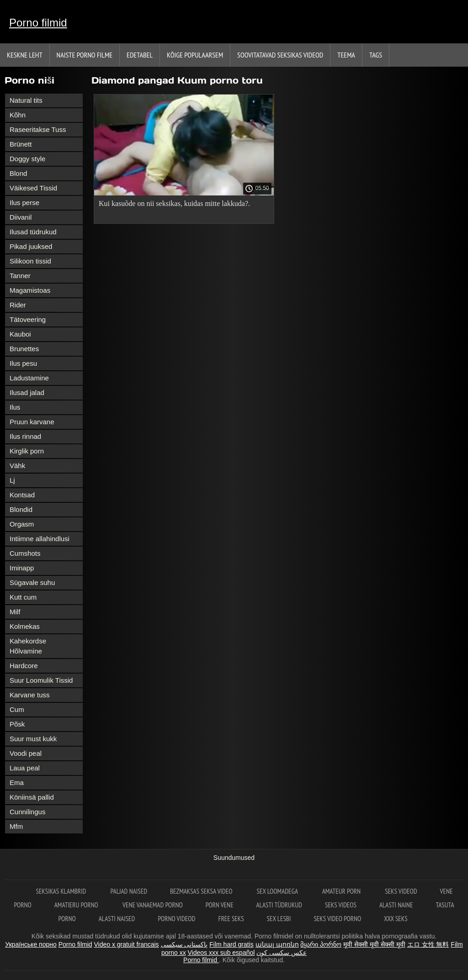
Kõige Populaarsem (195, 55)
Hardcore (24, 666)
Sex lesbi (279, 919)
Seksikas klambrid (62, 891)
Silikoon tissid (30, 261)
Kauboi (20, 334)
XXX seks (396, 919)
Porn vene (220, 905)
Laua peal (25, 768)
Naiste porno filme (85, 55)
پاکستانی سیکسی (184, 944)
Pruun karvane (32, 422)
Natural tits (26, 100)
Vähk (17, 466)
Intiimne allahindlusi (40, 539)
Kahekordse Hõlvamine (28, 646)
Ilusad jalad (27, 393)
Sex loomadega (278, 891)
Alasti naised (117, 919)
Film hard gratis (231, 944)
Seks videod (401, 891)
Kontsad (22, 495)
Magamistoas (30, 290)
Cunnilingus (27, 812)
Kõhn (18, 115)
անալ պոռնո (277, 944)
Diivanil (21, 217)
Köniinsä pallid (32, 797)
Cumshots (25, 553)
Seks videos (341, 905)
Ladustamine (29, 378)
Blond (18, 173)
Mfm (16, 826)
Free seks (231, 919)
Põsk (17, 724)
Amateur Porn (342, 891)
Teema (346, 55)
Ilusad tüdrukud (33, 232)
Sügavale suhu (32, 582)
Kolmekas (25, 626)
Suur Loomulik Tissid (41, 680)
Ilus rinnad (25, 436)
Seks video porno (337, 919)
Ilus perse (24, 203)
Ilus (15, 407)
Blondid (21, 509)
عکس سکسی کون (282, 953)
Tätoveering (28, 319)
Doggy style (27, 159)
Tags (376, 55)
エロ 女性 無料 (428, 944)
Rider (18, 305)
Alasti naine (396, 905)
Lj (12, 480)
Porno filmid (38, 23)
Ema (17, 782)
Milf (15, 612)
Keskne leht (25, 55)
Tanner (20, 276)
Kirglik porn (27, 451)
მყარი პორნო (321, 944)
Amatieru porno (77, 905)
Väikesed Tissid (33, 188)
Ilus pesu (23, 363)
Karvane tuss (30, 695)
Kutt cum (23, 597)
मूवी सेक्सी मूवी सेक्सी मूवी (374, 944)
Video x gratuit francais (126, 944)
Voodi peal (26, 753)
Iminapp (22, 568)
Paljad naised (129, 891)
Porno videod (176, 919)
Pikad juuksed (31, 246)
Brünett (21, 144)
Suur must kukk (33, 739)
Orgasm (22, 524)
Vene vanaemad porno (153, 905)
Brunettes (24, 349)
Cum (17, 709)
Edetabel (140, 55)
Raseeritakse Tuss (38, 129)
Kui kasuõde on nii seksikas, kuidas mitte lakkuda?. (174, 203)
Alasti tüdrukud (279, 905)
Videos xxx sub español (221, 953)
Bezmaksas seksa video (202, 891)
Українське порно (31, 944)
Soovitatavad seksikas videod (280, 55)
